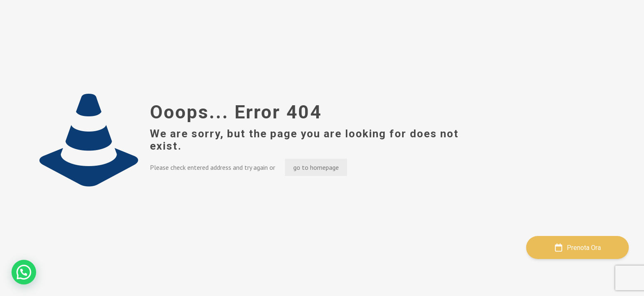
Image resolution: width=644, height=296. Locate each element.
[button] (24, 272)
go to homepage (316, 167)
